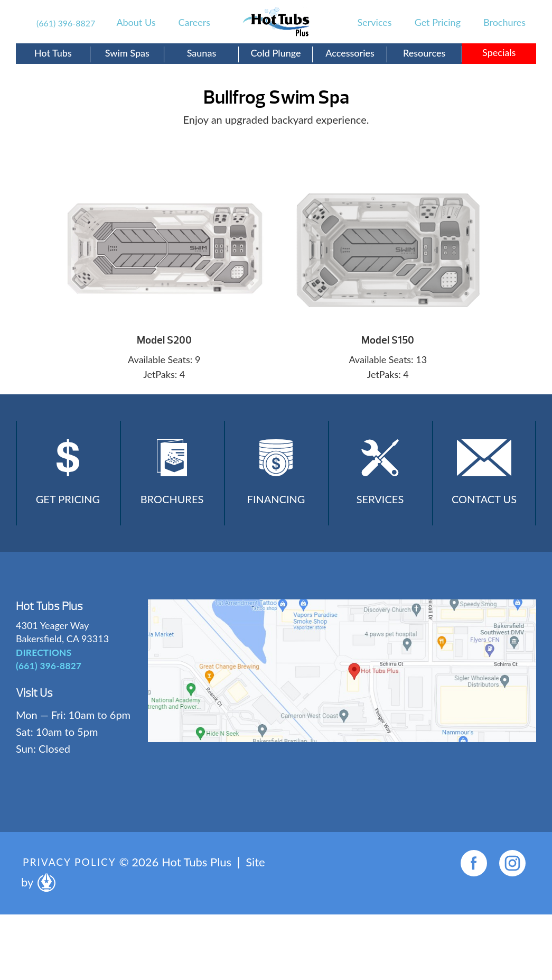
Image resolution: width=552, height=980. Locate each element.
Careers (194, 22)
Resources (424, 53)
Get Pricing (438, 22)
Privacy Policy (71, 867)
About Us (136, 22)
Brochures (504, 22)
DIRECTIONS (42, 657)
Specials (499, 52)
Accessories (350, 53)
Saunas (202, 53)
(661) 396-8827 (66, 23)
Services (375, 22)
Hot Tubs (53, 53)
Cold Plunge (275, 53)
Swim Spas (127, 53)
